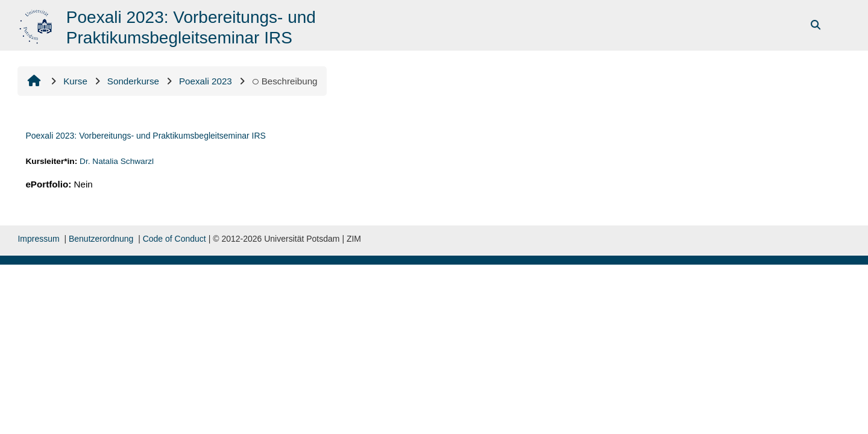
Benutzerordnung (101, 239)
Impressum (38, 239)
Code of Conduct (175, 239)
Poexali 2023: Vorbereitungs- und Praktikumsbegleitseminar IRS (145, 136)
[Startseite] (37, 24)
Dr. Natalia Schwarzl (117, 161)
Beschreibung (285, 81)
